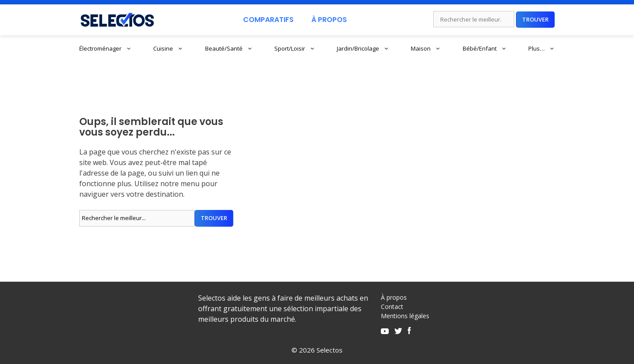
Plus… (542, 48)
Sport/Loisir (295, 48)
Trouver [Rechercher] (535, 19)
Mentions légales (405, 316)
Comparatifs (268, 20)
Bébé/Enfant (485, 48)
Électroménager (105, 48)
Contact (392, 307)
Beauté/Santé (229, 48)
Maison (426, 48)
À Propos (329, 20)
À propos (394, 297)
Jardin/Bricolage (363, 48)
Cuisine (168, 48)
